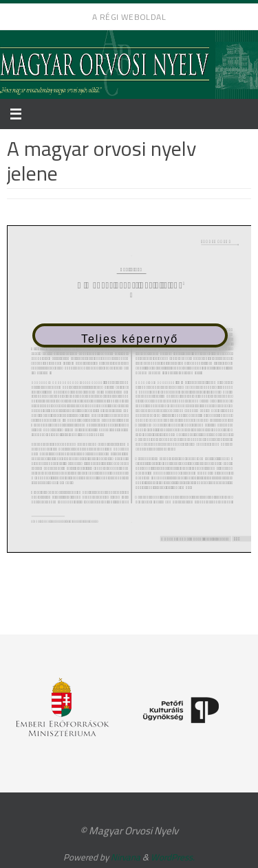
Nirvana (126, 857)
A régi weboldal (129, 17)
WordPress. (173, 857)
